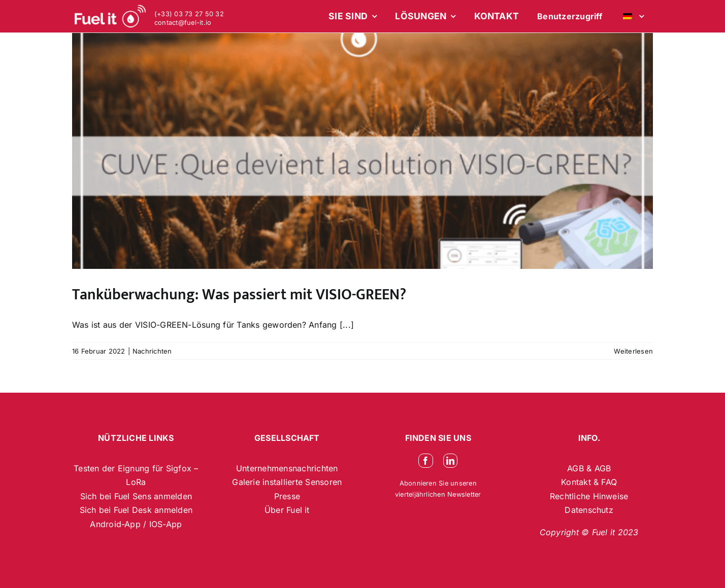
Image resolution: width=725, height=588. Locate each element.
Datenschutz (589, 510)
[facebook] (425, 461)
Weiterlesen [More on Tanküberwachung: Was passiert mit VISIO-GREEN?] (633, 351)
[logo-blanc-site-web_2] (110, 16)
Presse (287, 496)
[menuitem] (632, 16)
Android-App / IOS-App (136, 524)
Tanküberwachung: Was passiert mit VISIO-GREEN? (239, 295)
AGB (577, 468)
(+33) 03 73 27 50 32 (189, 14)
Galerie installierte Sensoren (287, 482)
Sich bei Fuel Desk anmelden (136, 510)
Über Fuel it (287, 510)
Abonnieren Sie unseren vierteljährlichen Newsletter (438, 489)
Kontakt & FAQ (589, 482)
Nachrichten (152, 351)
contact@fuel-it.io (183, 23)
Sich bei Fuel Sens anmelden (136, 496)
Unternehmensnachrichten (287, 468)
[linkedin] (450, 461)
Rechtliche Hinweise (589, 496)
